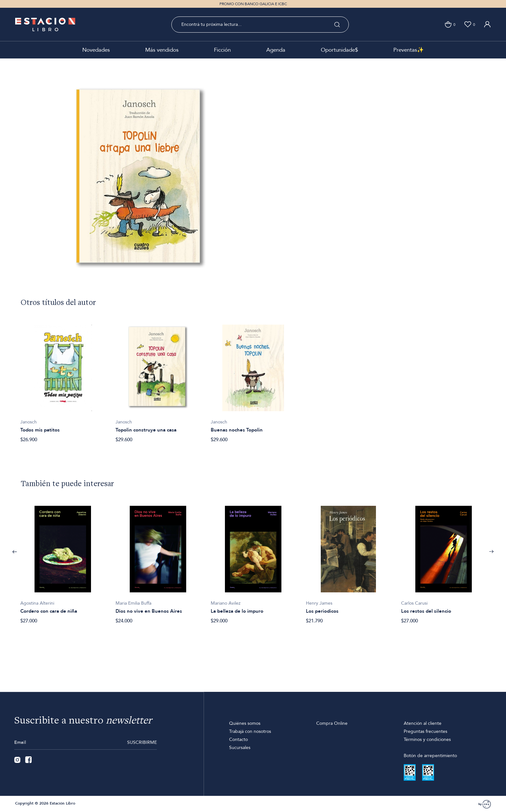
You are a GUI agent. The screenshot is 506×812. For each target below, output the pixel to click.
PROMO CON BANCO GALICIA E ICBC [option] (253, 4)
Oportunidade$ (339, 50)
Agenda (276, 50)
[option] (63, 380)
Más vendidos (162, 50)
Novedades (96, 50)
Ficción (222, 50)
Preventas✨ (409, 50)
